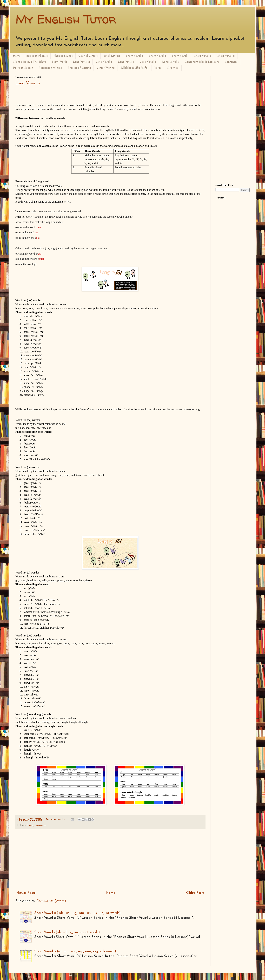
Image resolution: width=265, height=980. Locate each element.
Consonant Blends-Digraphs (202, 62)
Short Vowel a (135, 56)
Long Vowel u (171, 62)
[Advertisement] (110, 860)
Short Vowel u (226, 56)
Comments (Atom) (51, 901)
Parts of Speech (23, 68)
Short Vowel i (180, 56)
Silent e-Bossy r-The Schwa (30, 62)
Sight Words (60, 62)
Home (17, 56)
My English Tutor (66, 19)
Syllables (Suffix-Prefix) (134, 68)
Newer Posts (26, 893)
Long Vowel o (148, 62)
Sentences (231, 62)
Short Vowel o (203, 56)
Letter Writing (106, 68)
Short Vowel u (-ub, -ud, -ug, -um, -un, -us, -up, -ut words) (77, 913)
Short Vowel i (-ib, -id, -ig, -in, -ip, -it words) (67, 932)
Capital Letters (88, 56)
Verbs (158, 68)
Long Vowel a (81, 62)
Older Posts (195, 893)
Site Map (173, 68)
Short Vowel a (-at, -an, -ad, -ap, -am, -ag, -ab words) (75, 951)
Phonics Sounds (63, 56)
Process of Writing (79, 68)
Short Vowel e (158, 56)
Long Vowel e (104, 62)
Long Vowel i (126, 62)
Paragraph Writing (50, 68)
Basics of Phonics (37, 56)
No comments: (56, 819)
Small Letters (112, 56)
